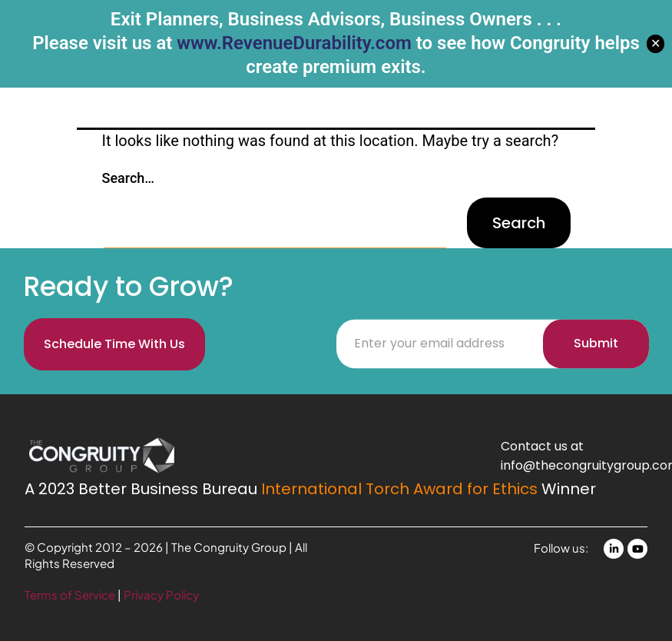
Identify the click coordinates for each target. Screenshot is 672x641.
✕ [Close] (655, 43)
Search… (129, 178)
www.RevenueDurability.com (294, 43)
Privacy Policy (161, 595)
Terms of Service (71, 595)
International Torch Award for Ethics (399, 489)
